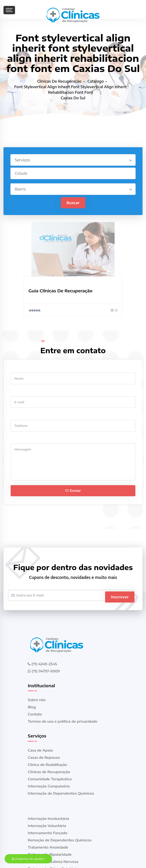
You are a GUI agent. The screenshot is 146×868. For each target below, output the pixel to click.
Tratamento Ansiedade (48, 848)
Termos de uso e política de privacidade (62, 722)
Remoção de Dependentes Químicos (60, 840)
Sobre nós (36, 700)
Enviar (73, 491)
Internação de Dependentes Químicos (61, 794)
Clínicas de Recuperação (49, 772)
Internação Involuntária (48, 819)
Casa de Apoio (40, 751)
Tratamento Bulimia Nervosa (53, 862)
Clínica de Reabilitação (47, 765)
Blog (32, 707)
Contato (35, 715)
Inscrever (120, 596)
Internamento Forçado (47, 833)
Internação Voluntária (47, 826)
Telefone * (19, 416)
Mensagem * (21, 439)
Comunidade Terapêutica (50, 779)
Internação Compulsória (49, 787)
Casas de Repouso (44, 758)
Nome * (17, 368)
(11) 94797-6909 (44, 671)
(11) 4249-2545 (42, 664)
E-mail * (17, 392)
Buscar (73, 203)
